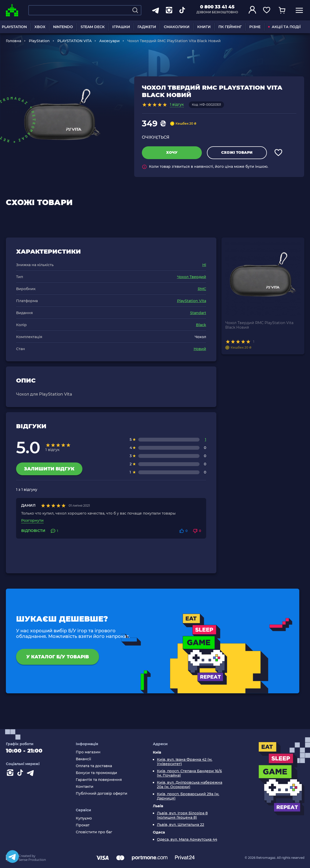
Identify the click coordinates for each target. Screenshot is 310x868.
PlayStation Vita (192, 301)
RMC (202, 289)
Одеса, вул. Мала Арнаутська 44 (187, 840)
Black (201, 325)
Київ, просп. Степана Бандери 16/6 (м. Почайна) (189, 773)
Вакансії (83, 759)
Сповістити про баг (94, 832)
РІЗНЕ (255, 27)
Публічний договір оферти (102, 794)
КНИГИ (204, 27)
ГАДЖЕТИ (147, 27)
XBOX (40, 27)
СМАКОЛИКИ (177, 27)
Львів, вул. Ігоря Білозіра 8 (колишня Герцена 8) (182, 815)
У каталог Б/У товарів (58, 657)
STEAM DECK (93, 27)
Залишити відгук (49, 469)
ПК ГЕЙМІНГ (230, 27)
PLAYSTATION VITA (75, 41)
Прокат (83, 825)
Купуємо (84, 818)
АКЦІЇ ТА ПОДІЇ (284, 27)
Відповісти (33, 531)
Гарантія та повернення (99, 780)
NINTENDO (63, 27)
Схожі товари (237, 152)
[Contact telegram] (31, 774)
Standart (198, 313)
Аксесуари (109, 41)
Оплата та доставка (94, 766)
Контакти (85, 787)
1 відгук (177, 104)
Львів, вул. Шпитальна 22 (181, 825)
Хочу (172, 152)
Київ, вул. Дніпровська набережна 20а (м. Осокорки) (190, 785)
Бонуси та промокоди (96, 773)
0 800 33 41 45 (217, 7)
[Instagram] (11, 774)
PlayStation (39, 41)
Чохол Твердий (192, 277)
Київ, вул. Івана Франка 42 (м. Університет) (185, 762)
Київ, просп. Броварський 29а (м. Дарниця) (188, 796)
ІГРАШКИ (121, 27)
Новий (200, 349)
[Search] (135, 10)
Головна (14, 41)
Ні (204, 265)
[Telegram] (13, 857)
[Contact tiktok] (21, 774)
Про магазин (88, 752)
